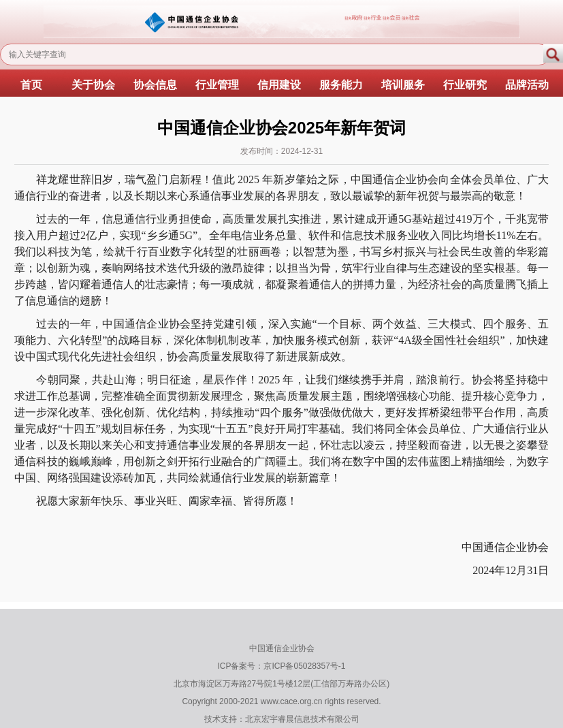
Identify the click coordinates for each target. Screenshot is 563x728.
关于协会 (93, 85)
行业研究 (465, 85)
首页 (31, 85)
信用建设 (279, 85)
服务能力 (341, 85)
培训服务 (403, 85)
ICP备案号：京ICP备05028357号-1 (281, 666)
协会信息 (155, 85)
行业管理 (217, 85)
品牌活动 (527, 85)
